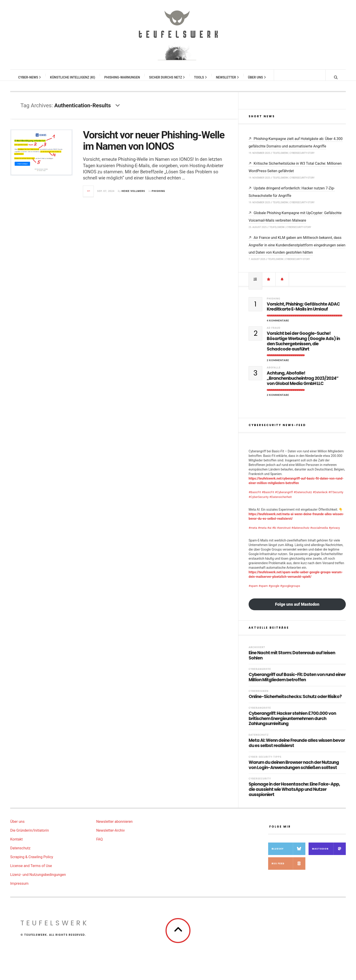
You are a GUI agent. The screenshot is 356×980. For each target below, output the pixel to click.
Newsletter (228, 77)
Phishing (158, 196)
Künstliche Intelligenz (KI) (73, 77)
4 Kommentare (278, 325)
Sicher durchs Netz (167, 77)
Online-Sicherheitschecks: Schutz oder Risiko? (295, 701)
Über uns (257, 77)
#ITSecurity (336, 497)
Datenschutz (259, 739)
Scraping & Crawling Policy (32, 861)
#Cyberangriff (284, 497)
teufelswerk (55, 928)
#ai (269, 532)
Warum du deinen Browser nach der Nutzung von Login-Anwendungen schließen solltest (294, 770)
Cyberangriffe (260, 674)
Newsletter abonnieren (114, 826)
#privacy (334, 532)
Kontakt (16, 844)
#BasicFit (255, 497)
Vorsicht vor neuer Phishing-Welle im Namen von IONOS (154, 145)
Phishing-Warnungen (122, 77)
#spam (253, 590)
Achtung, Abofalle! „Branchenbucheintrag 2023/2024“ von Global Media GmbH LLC (303, 383)
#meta (253, 532)
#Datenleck (320, 497)
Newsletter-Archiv (111, 835)
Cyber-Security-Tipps (265, 761)
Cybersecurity (260, 783)
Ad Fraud (274, 332)
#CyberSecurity (259, 501)
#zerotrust (284, 532)
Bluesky (288, 853)
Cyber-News (30, 77)
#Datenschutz (303, 497)
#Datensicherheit (281, 501)
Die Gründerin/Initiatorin (30, 835)
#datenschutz (300, 532)
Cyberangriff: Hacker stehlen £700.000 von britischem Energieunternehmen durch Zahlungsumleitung (292, 723)
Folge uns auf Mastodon (297, 609)
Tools (200, 77)
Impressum (19, 888)
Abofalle (274, 372)
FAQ (100, 844)
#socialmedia (319, 532)
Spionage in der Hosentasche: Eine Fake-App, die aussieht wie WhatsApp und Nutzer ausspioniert (294, 794)
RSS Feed (288, 868)
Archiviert (257, 652)
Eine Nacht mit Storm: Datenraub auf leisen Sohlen (292, 660)
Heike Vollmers (133, 196)
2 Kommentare (278, 365)
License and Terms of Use (31, 870)
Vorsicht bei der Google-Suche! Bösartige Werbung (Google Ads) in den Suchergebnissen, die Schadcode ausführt (303, 346)
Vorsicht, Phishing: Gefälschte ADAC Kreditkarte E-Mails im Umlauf (303, 311)
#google (274, 590)
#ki (274, 532)
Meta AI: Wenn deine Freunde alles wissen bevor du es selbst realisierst (297, 748)
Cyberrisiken (258, 696)
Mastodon (329, 853)
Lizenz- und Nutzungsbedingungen (38, 879)
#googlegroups (290, 590)
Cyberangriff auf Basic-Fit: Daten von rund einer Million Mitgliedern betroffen (297, 682)
